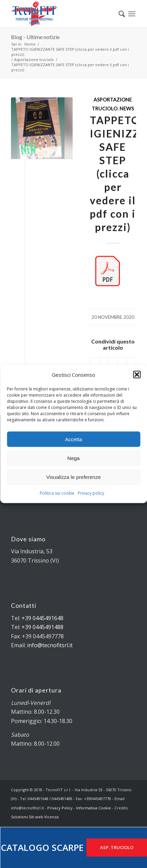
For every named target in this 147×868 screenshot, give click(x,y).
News (127, 109)
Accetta (73, 439)
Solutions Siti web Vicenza (35, 817)
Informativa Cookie (94, 808)
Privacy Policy (60, 808)
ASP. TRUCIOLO (117, 847)
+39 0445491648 (42, 618)
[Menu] (132, 14)
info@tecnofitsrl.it (50, 645)
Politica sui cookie (57, 493)
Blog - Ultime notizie (35, 37)
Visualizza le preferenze (73, 477)
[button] (137, 375)
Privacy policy (91, 493)
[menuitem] (118, 14)
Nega (74, 458)
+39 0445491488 (42, 627)
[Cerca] (118, 14)
